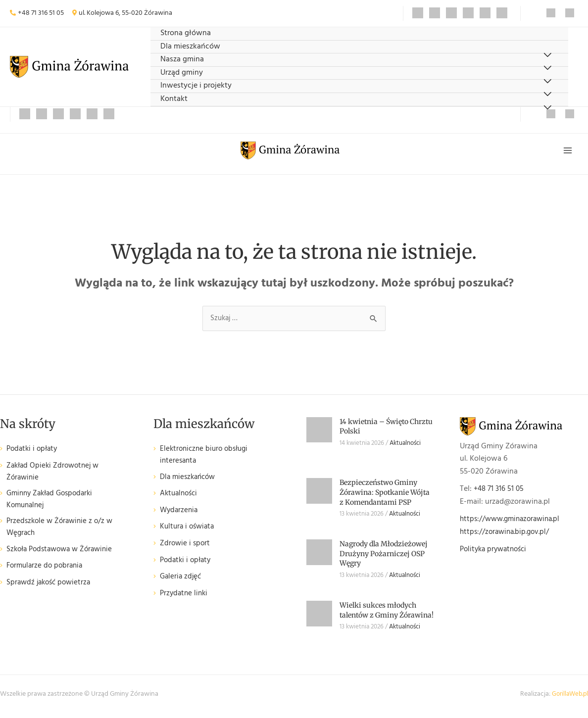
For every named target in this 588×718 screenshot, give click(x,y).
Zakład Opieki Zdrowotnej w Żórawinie (55, 476)
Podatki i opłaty (34, 454)
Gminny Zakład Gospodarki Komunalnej (53, 505)
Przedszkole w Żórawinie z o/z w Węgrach (62, 535)
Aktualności (180, 499)
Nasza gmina (182, 60)
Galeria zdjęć (182, 582)
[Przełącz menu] (547, 108)
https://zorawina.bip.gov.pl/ (507, 536)
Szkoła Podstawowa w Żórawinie (63, 558)
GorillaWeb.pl (568, 698)
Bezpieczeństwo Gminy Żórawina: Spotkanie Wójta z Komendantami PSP (385, 497)
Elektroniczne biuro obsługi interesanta (207, 460)
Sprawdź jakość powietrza (51, 591)
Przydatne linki (185, 599)
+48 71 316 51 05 (41, 13)
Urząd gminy (182, 73)
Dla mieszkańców (190, 47)
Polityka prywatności (496, 553)
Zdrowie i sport (186, 549)
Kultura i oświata (189, 533)
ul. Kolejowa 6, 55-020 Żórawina (125, 13)
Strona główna (186, 33)
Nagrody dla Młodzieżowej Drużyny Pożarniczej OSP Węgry (384, 557)
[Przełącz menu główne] (567, 152)
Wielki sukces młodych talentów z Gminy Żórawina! (387, 614)
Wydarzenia (180, 516)
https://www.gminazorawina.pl (514, 523)
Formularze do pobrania (47, 574)
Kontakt (174, 99)
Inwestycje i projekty (196, 86)
